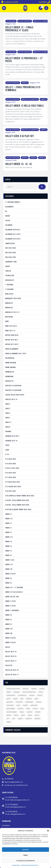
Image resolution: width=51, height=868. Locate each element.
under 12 (9, 514)
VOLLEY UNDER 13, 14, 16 (18, 164)
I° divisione (9, 285)
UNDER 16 (42, 158)
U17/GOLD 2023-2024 (13, 482)
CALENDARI (9, 225)
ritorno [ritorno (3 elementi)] (35, 709)
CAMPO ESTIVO (10, 243)
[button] (48, 831)
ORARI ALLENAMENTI (12, 349)
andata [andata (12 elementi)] (34, 689)
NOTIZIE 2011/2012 (12, 344)
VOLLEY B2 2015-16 (12, 670)
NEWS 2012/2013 (11, 326)
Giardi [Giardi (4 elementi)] (15, 699)
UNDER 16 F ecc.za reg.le (14, 592)
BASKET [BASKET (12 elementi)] (42, 689)
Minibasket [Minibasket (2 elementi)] (29, 702)
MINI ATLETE (9, 294)
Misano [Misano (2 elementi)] (39, 702)
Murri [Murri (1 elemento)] (18, 705)
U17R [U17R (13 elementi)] (8, 719)
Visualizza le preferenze (25, 861)
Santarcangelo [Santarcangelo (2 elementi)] (12, 712)
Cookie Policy (16, 865)
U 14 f (7, 454)
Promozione (9, 376)
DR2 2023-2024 (11, 248)
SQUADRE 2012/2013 (12, 436)
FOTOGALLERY (11, 21)
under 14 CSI (10, 560)
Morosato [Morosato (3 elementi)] (10, 705)
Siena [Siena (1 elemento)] (23, 715)
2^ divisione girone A (13, 202)
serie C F (8, 422)
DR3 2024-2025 (11, 257)
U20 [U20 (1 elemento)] (14, 719)
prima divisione (11, 363)
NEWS (7, 321)
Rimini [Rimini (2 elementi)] (28, 709)
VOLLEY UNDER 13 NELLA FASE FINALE (25, 106)
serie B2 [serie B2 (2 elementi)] (30, 712)
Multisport (9, 317)
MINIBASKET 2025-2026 (13, 298)
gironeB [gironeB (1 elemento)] (29, 699)
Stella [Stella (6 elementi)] (30, 715)
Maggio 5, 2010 (35, 83)
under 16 (9, 578)
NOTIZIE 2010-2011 (12, 340)
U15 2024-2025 (11, 473)
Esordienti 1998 (11, 262)
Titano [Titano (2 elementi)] (37, 715)
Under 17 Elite (10, 601)
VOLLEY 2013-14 (11, 652)
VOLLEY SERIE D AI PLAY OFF (20, 136)
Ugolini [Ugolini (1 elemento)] (20, 719)
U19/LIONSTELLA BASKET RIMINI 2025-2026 (20, 496)
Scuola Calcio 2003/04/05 (15, 395)
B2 (6, 211)
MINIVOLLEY (9, 303)
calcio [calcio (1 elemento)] (41, 692)
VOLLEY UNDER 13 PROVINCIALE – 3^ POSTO (24, 60)
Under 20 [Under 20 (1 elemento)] (29, 719)
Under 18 (9, 620)
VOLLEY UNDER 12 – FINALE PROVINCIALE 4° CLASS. (19, 29)
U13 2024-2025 (11, 459)
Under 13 (9, 532)
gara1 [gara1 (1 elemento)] (9, 699)
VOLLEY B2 (9, 665)
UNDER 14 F (9, 564)
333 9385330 (43, 2)
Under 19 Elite (10, 638)
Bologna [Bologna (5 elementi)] (16, 692)
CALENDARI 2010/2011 (13, 230)
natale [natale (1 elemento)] (25, 705)
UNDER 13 (25, 83)
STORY (7, 445)
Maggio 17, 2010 (11, 24)
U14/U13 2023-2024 (12, 468)
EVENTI (8, 266)
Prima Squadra (11, 367)
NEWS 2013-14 (10, 331)
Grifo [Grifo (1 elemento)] (36, 699)
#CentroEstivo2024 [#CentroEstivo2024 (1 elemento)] (13, 689)
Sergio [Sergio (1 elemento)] (22, 712)
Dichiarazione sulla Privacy (30, 865)
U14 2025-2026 (11, 464)
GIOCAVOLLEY (10, 280)
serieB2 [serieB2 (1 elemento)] (38, 712)
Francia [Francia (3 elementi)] (40, 695)
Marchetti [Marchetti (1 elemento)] (19, 702)
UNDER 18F (9, 633)
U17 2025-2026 (11, 477)
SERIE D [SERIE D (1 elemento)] (16, 715)
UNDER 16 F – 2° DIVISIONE (14, 587)
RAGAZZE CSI (9, 381)
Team (7, 450)
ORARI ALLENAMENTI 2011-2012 (16, 354)
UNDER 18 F (9, 629)
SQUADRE (8, 431)
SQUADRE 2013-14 (11, 441)
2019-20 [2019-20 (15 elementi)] (26, 689)
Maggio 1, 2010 (10, 132)
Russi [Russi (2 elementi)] (42, 709)
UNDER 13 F (9, 537)
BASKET (8, 216)
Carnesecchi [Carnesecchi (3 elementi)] (22, 695)
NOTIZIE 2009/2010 (25, 21)
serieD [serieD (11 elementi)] (9, 715)
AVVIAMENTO (9, 207)
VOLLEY (8, 647)
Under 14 (9, 546)
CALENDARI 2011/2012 (13, 234)
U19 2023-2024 (11, 491)
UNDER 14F (9, 569)
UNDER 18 (9, 615)
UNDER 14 (33, 158)
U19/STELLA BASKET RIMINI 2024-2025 (18, 509)
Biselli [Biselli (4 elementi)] (9, 692)
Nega (25, 855)
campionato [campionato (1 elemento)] (11, 695)
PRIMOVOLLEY (10, 372)
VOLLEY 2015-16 (11, 656)
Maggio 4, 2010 (10, 102)
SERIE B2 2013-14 (11, 399)
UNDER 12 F (9, 519)
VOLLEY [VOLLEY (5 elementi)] (9, 722)
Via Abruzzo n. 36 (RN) (11, 2)
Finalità (8, 271)
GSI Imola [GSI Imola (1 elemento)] (10, 702)
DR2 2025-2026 (11, 253)
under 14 (9, 542)
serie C (8, 404)
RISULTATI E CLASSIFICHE (42, 21)
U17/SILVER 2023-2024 (13, 487)
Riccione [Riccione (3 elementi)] (20, 709)
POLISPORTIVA (10, 358)
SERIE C (8, 409)
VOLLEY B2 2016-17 (12, 675)
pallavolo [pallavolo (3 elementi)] (34, 705)
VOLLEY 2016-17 (11, 661)
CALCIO (8, 220)
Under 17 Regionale (12, 610)
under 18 (9, 624)
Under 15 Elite (10, 574)
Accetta (25, 850)
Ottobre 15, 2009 (11, 160)
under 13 (9, 523)
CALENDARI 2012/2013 (13, 239)
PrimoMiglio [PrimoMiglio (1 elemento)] (11, 709)
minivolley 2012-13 (12, 312)
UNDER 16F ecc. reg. (12, 597)
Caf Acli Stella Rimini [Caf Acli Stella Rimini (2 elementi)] (29, 692)
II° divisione (9, 289)
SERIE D (8, 427)
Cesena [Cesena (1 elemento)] (32, 695)
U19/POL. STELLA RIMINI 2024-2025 (17, 500)
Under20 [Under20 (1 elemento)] (37, 719)
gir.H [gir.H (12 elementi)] (22, 699)
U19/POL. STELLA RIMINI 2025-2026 (17, 505)
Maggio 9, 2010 (10, 55)
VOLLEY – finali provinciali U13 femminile (23, 89)
